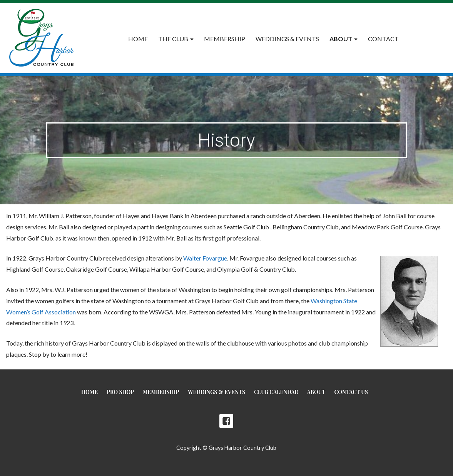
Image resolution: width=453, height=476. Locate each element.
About (341, 39)
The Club (173, 39)
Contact (383, 39)
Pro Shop (120, 392)
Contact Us (351, 392)
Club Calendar (276, 392)
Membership (225, 39)
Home (138, 39)
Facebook (226, 421)
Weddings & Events (287, 39)
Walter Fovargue (205, 258)
